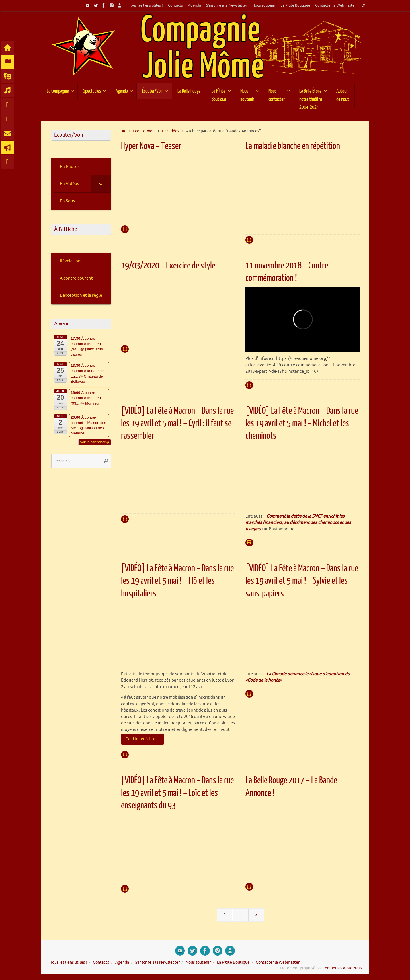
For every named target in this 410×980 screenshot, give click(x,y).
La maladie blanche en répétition (293, 146)
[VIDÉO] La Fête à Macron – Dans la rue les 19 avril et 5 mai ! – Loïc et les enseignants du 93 (177, 793)
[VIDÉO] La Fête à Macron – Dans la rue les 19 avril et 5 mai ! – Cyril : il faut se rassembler (177, 423)
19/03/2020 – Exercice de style (168, 266)
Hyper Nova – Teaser (151, 146)
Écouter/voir (144, 131)
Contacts (175, 5)
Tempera (331, 968)
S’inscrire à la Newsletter (227, 5)
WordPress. (353, 968)
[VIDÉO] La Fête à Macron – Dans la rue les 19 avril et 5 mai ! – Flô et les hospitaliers (177, 581)
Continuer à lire (143, 739)
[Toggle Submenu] (101, 184)
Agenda (194, 5)
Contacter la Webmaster (336, 5)
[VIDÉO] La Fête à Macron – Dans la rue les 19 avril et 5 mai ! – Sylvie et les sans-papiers (302, 581)
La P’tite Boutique (295, 5)
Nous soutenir (264, 5)
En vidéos (171, 131)
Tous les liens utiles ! (146, 5)
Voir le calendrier (95, 442)
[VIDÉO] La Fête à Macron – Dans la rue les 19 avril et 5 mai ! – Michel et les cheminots (302, 423)
